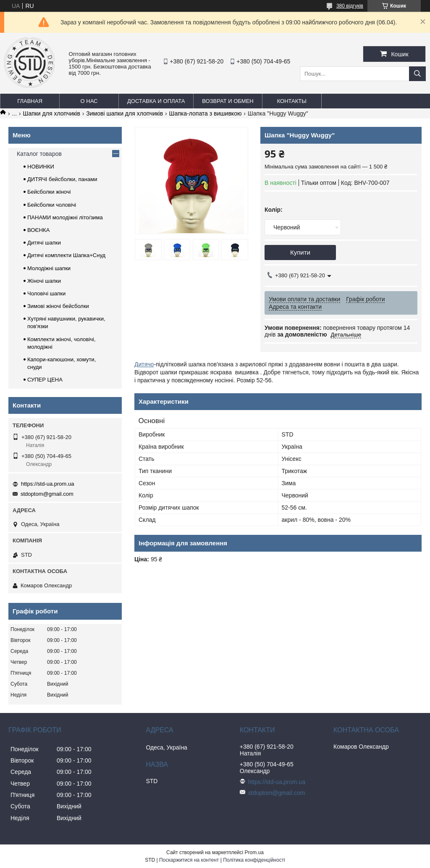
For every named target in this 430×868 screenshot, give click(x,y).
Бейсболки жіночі (49, 192)
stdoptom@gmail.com (47, 494)
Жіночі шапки (44, 281)
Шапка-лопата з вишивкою (206, 113)
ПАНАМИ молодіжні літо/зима (65, 217)
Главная (30, 101)
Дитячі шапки (44, 243)
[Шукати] (417, 74)
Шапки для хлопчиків (52, 113)
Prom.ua (254, 852)
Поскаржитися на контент (189, 860)
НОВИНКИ (41, 167)
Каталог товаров (39, 154)
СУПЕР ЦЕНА (45, 380)
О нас (89, 101)
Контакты (292, 101)
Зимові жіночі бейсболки (58, 306)
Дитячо (144, 364)
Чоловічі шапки (46, 293)
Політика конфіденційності (254, 860)
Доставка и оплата (156, 101)
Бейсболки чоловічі (52, 205)
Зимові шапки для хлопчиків (125, 113)
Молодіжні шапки (49, 268)
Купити (300, 252)
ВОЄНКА (38, 230)
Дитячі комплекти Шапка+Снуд (66, 255)
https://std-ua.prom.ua (47, 484)
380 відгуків (350, 6)
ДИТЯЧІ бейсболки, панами (62, 179)
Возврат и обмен (228, 101)
